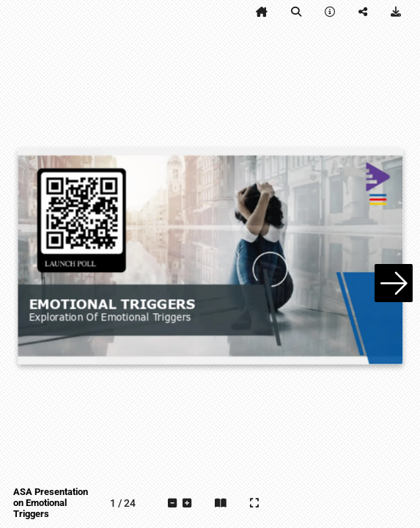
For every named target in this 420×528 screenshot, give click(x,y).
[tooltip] (262, 12)
